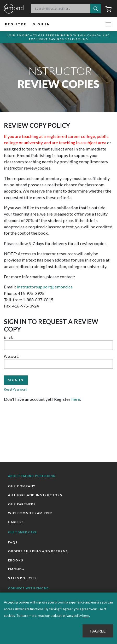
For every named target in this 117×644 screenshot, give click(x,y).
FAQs (13, 542)
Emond (14, 9)
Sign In (42, 24)
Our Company (22, 486)
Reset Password (16, 389)
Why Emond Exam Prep (30, 513)
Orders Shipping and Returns (38, 551)
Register (16, 24)
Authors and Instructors (35, 495)
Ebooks (16, 560)
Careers (16, 522)
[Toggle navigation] (108, 24)
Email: (8, 337)
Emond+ (16, 569)
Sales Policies (22, 578)
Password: (11, 356)
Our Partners (22, 504)
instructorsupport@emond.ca (45, 287)
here (76, 399)
